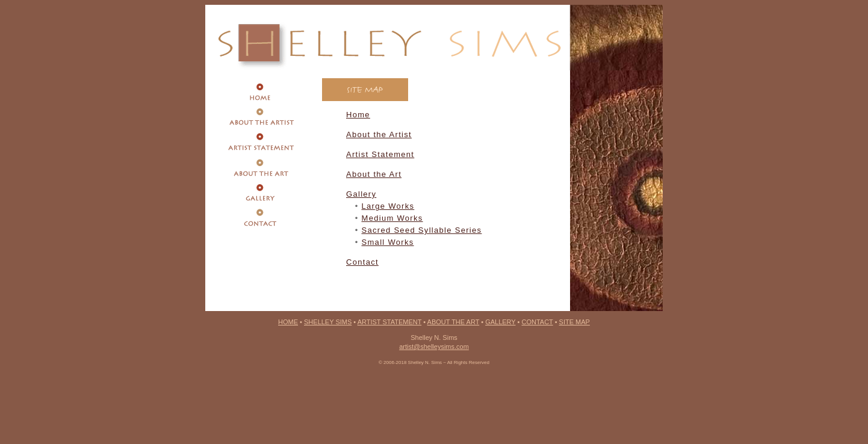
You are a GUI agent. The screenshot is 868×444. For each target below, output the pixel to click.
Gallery (361, 194)
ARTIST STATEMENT (390, 322)
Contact (362, 262)
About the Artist (379, 134)
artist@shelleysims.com (434, 347)
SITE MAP (575, 322)
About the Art (374, 174)
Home (358, 115)
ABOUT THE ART (454, 322)
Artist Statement (380, 154)
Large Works (388, 206)
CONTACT (537, 322)
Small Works (388, 242)
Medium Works (392, 218)
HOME (288, 322)
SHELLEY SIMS (328, 322)
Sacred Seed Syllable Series (422, 230)
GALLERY (500, 322)
